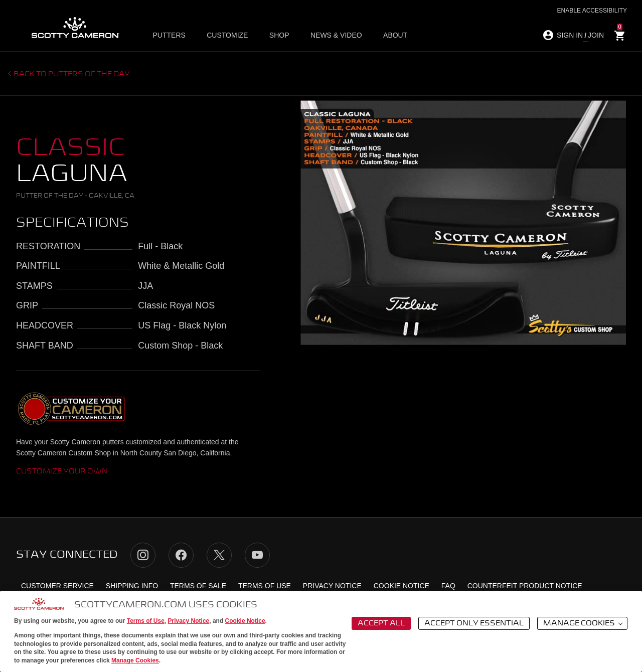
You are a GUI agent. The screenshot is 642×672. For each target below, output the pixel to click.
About (391, 36)
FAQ (448, 586)
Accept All (381, 623)
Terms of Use (146, 621)
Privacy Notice (189, 621)
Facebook (181, 555)
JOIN (596, 35)
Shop (278, 36)
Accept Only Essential (474, 623)
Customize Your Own (62, 471)
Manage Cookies (135, 660)
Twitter (219, 555)
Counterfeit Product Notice (525, 586)
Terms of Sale (198, 586)
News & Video (334, 36)
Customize (227, 36)
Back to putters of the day (72, 74)
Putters (170, 36)
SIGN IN (570, 35)
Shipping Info (132, 586)
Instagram (143, 555)
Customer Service (57, 586)
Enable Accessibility (592, 11)
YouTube (257, 555)
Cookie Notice (245, 621)
